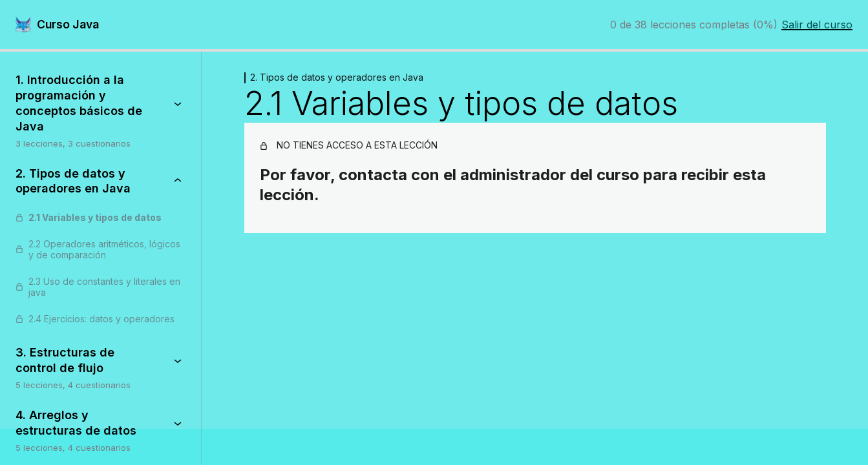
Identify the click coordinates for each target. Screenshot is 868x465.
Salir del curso (817, 25)
